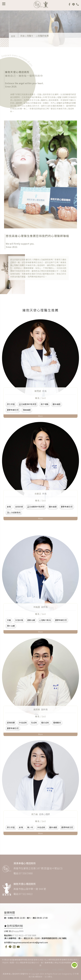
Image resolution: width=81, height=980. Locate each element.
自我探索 (19, 507)
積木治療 (11, 626)
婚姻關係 (57, 723)
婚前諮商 (45, 723)
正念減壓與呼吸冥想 (28, 404)
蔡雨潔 (41, 391)
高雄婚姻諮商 (43, 970)
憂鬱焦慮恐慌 (13, 410)
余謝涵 (41, 494)
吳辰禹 (41, 709)
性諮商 (34, 723)
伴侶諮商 (23, 723)
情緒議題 (27, 410)
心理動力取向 (45, 620)
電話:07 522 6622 (23, 894)
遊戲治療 (31, 620)
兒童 (9, 620)
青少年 (30, 827)
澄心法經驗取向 (14, 512)
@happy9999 (17, 931)
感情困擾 (11, 723)
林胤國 (41, 607)
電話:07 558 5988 (23, 873)
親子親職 (45, 404)
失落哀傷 (19, 620)
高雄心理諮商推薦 (25, 970)
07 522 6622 (18, 935)
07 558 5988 (31, 935)
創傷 (9, 507)
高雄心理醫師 (58, 970)
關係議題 (57, 404)
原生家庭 (11, 404)
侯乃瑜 (41, 814)
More (40, 416)
